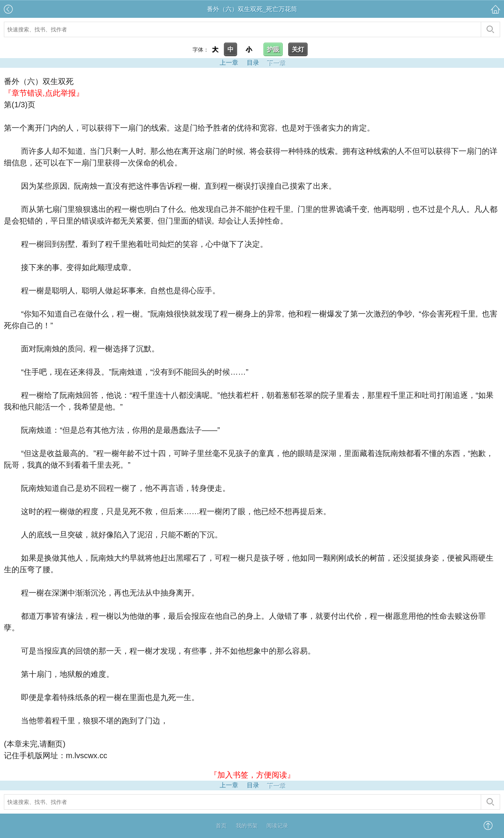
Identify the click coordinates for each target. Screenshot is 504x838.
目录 (253, 63)
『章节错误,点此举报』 (44, 93)
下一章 (276, 63)
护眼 (273, 49)
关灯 (298, 49)
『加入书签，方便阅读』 (252, 775)
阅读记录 (277, 826)
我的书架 (247, 826)
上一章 (229, 63)
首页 (221, 826)
